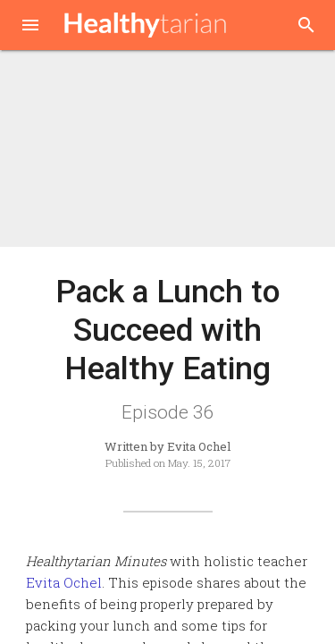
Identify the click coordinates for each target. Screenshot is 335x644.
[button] (30, 27)
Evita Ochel (64, 582)
